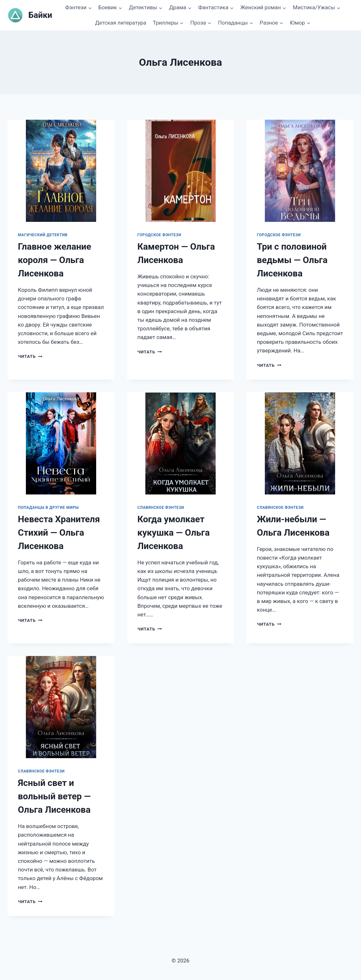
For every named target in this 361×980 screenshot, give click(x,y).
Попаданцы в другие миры (48, 508)
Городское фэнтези (159, 235)
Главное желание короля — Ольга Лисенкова (54, 260)
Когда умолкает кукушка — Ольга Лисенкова (173, 533)
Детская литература (121, 23)
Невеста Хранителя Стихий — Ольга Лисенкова (59, 533)
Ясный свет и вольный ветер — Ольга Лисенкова (54, 796)
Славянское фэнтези (161, 508)
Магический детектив (43, 235)
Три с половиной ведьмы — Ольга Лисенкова (292, 260)
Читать (30, 356)
